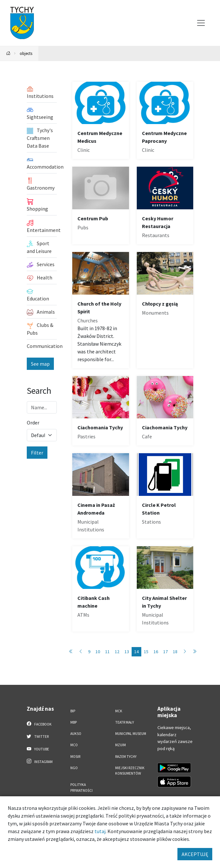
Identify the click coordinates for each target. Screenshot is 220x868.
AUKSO (76, 734)
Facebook (39, 724)
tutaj (100, 831)
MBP (74, 722)
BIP (73, 711)
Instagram (40, 761)
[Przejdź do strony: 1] (71, 652)
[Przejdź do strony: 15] (185, 652)
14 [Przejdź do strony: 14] (136, 652)
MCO (74, 745)
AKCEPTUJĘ (195, 854)
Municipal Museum (131, 734)
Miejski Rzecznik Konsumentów (130, 771)
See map (40, 364)
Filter (37, 453)
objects (26, 53)
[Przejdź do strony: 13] (81, 652)
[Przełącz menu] (201, 23)
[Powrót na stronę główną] (8, 53)
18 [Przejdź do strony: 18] (175, 652)
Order (33, 423)
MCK (119, 711)
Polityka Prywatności (81, 787)
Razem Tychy (126, 757)
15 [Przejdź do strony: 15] (146, 652)
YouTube (38, 749)
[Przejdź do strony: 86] (195, 652)
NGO (74, 768)
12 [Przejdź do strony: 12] (117, 652)
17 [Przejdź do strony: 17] (165, 652)
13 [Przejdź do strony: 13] (127, 652)
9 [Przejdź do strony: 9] (89, 652)
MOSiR (75, 757)
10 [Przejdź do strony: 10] (98, 652)
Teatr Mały (125, 722)
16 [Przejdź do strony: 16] (156, 652)
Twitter (38, 736)
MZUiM (120, 745)
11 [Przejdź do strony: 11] (107, 652)
